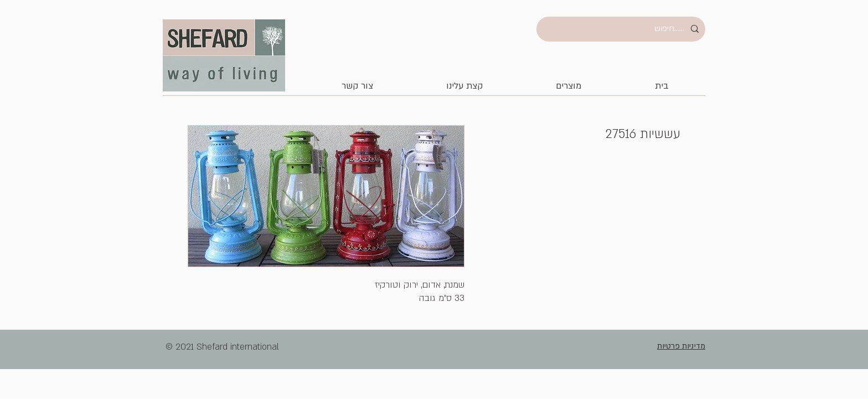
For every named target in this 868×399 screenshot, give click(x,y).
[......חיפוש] (622, 29)
